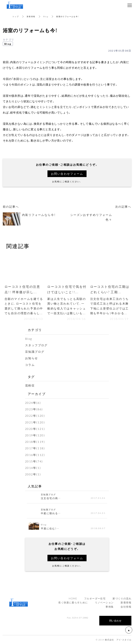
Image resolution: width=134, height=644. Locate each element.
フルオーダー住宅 (95, 598)
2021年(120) (35, 422)
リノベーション (104, 602)
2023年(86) (34, 409)
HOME (73, 598)
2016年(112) (35, 455)
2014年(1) (33, 468)
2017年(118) (35, 448)
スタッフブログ (36, 345)
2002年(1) (33, 474)
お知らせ (32, 358)
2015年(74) (34, 461)
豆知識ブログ (35, 351)
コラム (30, 365)
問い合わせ (115, 621)
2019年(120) (35, 435)
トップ (16, 16)
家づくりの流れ (122, 598)
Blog (46, 16)
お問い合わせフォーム (67, 174)
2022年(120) (35, 416)
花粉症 (30, 385)
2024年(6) (33, 403)
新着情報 (31, 16)
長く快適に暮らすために (73, 602)
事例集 (110, 607)
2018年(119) (35, 442)
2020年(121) (35, 429)
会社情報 (126, 607)
